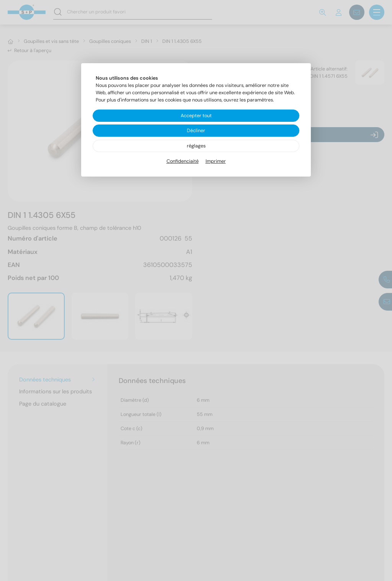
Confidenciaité (183, 161)
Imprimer (216, 161)
